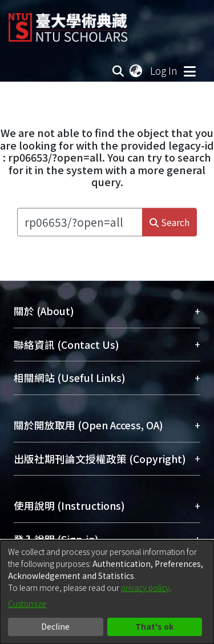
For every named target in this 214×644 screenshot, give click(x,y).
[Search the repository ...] (80, 222)
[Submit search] (118, 71)
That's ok (154, 626)
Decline (55, 626)
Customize (27, 603)
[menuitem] (136, 71)
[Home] (68, 23)
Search (169, 222)
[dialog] (107, 592)
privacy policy (145, 587)
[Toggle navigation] (189, 71)
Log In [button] (164, 71)
